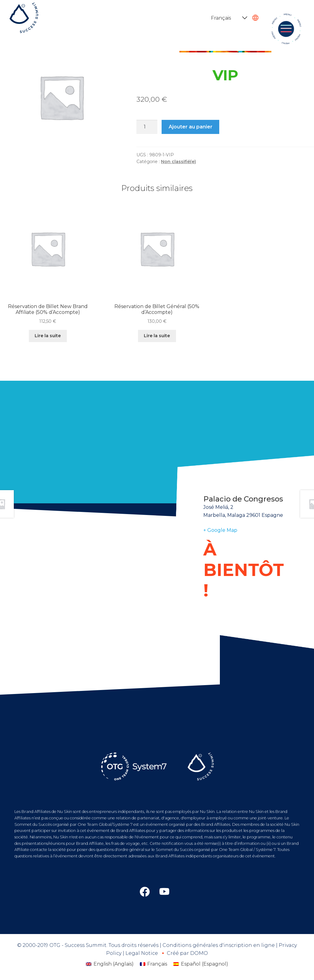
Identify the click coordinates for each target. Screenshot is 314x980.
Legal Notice (142, 953)
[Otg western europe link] (164, 892)
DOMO (199, 953)
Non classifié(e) (178, 162)
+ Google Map (220, 530)
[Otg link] (145, 892)
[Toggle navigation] (286, 29)
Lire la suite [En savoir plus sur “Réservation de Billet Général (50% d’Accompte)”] (157, 336)
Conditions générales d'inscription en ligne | (221, 945)
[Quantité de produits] (147, 127)
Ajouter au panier (191, 127)
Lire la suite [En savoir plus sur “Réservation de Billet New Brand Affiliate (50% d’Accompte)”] (48, 336)
